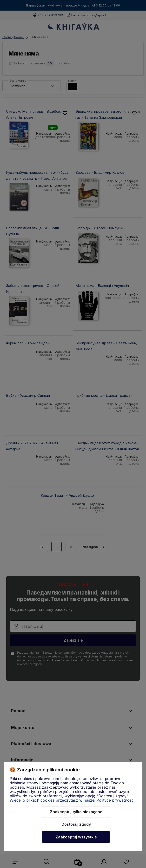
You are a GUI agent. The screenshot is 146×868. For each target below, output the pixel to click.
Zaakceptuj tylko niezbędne (76, 812)
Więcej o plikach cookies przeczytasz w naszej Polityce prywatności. (73, 800)
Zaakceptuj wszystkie (76, 837)
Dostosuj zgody (76, 824)
